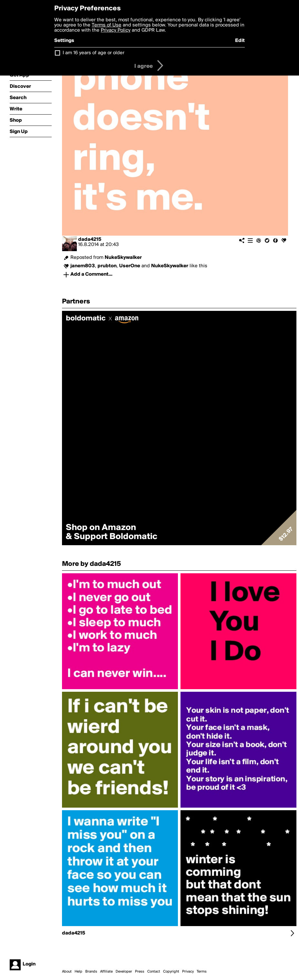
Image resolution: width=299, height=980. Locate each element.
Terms (202, 972)
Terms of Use (107, 25)
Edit (240, 41)
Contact (154, 972)
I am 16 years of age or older (93, 53)
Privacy (188, 972)
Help (78, 972)
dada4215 (90, 240)
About (67, 972)
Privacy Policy (116, 30)
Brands (91, 972)
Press (140, 972)
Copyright (171, 972)
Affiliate (106, 972)
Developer (124, 972)
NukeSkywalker (123, 258)
